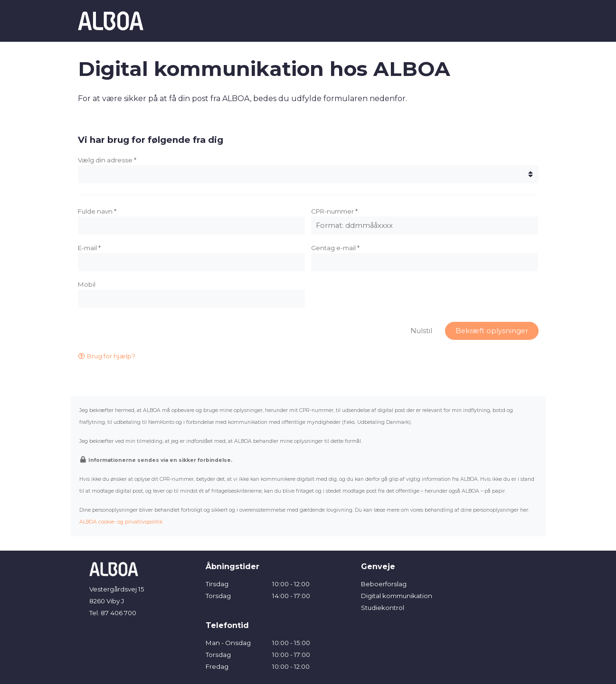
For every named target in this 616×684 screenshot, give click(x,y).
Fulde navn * (97, 211)
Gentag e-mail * (335, 248)
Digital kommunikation (397, 596)
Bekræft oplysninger (492, 331)
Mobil (87, 284)
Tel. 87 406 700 (113, 613)
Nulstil (421, 331)
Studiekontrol (383, 608)
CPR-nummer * (334, 211)
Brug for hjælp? (107, 356)
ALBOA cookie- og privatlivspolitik (121, 522)
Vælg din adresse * (107, 160)
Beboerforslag (384, 584)
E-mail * (89, 248)
